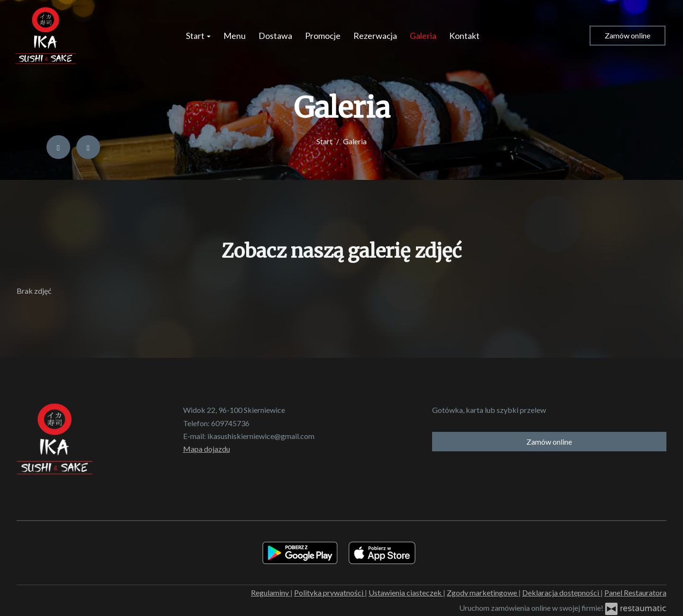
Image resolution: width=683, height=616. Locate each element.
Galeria (423, 36)
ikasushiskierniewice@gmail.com (261, 436)
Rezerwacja (375, 36)
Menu (235, 36)
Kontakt (464, 36)
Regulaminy (271, 593)
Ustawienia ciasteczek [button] (406, 593)
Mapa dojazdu (207, 449)
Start (198, 36)
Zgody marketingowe (483, 593)
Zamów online (628, 35)
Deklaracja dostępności (561, 593)
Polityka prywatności (329, 593)
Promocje (323, 36)
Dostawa (275, 36)
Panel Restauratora (635, 593)
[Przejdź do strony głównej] (46, 36)
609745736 (230, 423)
